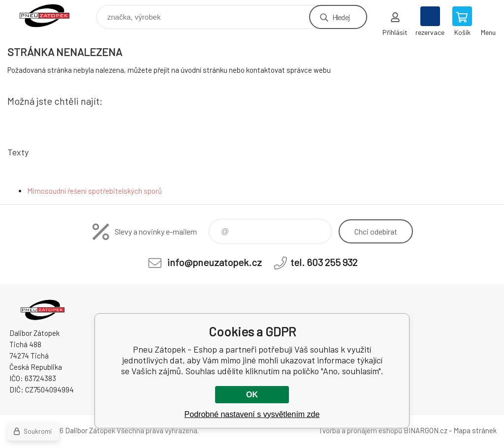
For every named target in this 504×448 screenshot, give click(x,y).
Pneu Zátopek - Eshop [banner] (51, 15)
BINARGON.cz (425, 430)
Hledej (341, 17)
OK (252, 395)
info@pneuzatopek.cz (215, 262)
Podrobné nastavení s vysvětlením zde (252, 414)
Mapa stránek (475, 430)
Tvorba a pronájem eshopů (360, 430)
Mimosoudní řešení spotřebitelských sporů (94, 191)
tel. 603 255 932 (324, 262)
